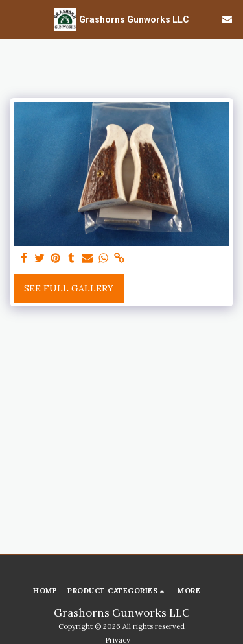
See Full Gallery (69, 288)
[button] (14, 19)
